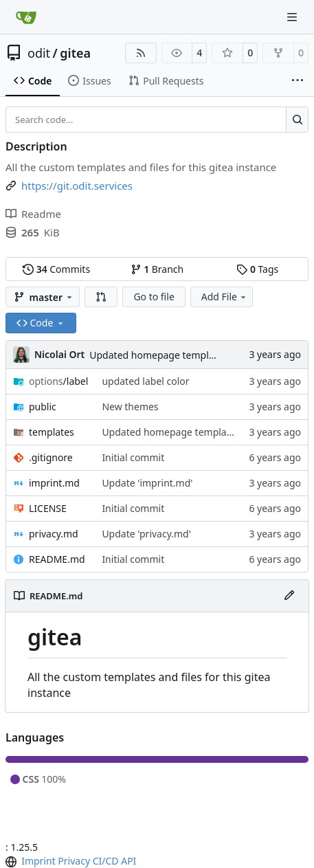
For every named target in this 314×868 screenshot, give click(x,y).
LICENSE (48, 508)
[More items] (298, 81)
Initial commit (133, 457)
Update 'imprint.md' (147, 483)
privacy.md (54, 534)
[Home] (26, 17)
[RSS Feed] (141, 53)
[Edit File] (289, 596)
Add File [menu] (225, 297)
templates (52, 432)
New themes (130, 407)
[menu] (12, 862)
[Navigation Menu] (293, 17)
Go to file (154, 297)
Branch (157, 269)
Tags (257, 269)
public (43, 407)
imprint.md (54, 483)
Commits (56, 269)
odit (39, 53)
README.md (57, 559)
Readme (33, 214)
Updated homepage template (156, 355)
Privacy (74, 861)
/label (58, 381)
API (128, 861)
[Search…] (297, 120)
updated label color (145, 381)
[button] (101, 297)
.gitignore (51, 457)
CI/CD (106, 861)
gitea (75, 53)
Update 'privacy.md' (146, 534)
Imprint (38, 861)
